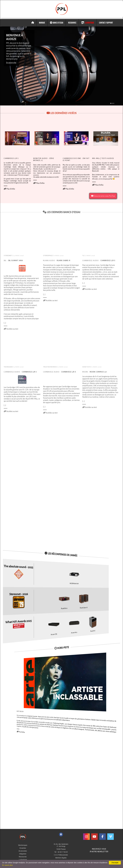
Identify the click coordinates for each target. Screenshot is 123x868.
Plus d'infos (9, 188)
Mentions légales (61, 858)
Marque (42, 21)
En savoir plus (11, 62)
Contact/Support (106, 21)
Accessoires (23, 851)
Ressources (23, 857)
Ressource (72, 21)
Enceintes (23, 848)
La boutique (88, 21)
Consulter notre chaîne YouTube (103, 195)
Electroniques (23, 845)
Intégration (23, 854)
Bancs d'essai (56, 21)
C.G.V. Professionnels (61, 855)
